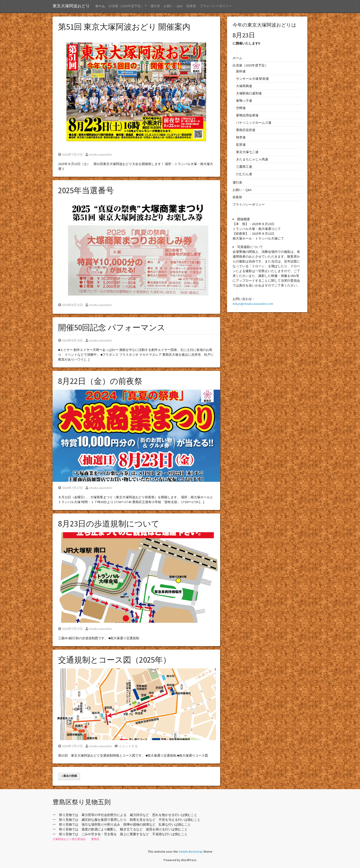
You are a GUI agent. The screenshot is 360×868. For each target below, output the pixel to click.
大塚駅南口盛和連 (249, 93)
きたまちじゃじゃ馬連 (252, 159)
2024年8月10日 (70, 340)
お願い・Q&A (173, 6)
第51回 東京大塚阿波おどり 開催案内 (124, 27)
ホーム (100, 6)
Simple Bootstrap (191, 851)
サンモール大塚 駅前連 (252, 79)
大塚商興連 (244, 86)
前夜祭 (191, 6)
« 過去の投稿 (69, 776)
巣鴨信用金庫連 (247, 115)
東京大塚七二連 (247, 152)
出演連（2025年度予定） (250, 65)
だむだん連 (244, 174)
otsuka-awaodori (99, 154)
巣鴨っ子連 (244, 101)
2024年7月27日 (70, 154)
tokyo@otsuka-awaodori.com (253, 304)
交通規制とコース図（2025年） (114, 660)
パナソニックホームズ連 (254, 123)
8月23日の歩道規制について (109, 524)
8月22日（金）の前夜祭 (100, 381)
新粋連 (241, 71)
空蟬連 (241, 108)
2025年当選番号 (86, 190)
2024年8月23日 (70, 305)
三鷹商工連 (244, 167)
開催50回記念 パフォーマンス (112, 328)
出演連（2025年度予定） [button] (126, 6)
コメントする (126, 746)
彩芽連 (241, 145)
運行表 (155, 6)
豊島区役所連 (246, 130)
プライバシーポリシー (216, 6)
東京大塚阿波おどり (71, 6)
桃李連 (241, 137)
